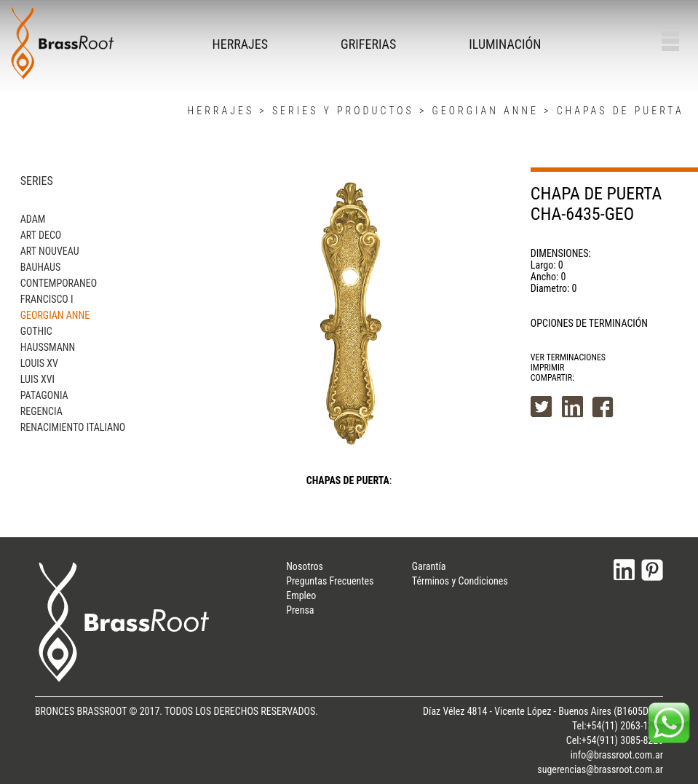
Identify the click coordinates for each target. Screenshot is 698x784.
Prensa (300, 610)
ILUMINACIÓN (505, 44)
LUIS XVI (37, 379)
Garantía (429, 566)
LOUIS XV (39, 363)
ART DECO (41, 235)
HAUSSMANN (48, 347)
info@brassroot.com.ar (617, 755)
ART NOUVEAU (50, 251)
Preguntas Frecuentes (330, 581)
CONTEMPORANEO (59, 283)
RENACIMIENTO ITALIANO (73, 427)
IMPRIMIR (548, 368)
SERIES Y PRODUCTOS (343, 111)
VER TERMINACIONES (568, 357)
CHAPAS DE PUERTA (620, 111)
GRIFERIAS (368, 44)
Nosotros (305, 566)
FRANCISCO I (47, 299)
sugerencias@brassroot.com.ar (600, 769)
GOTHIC (36, 331)
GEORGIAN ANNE (485, 111)
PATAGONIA (44, 395)
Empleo (301, 595)
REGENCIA (41, 411)
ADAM (33, 219)
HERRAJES (241, 44)
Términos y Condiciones (460, 581)
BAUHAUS (40, 267)
